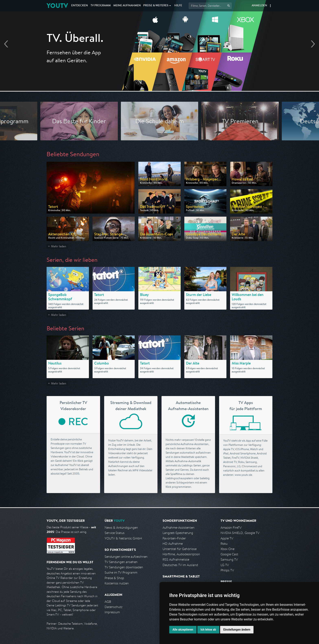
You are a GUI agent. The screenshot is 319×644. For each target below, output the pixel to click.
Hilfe (178, 6)
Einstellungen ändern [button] (237, 630)
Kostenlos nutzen (117, 583)
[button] (270, 6)
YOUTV (57, 6)
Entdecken (80, 6)
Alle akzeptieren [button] (183, 630)
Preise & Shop (114, 578)
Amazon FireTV (231, 528)
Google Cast (229, 554)
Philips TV (227, 570)
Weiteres (156, 6)
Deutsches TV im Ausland (180, 565)
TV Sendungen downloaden (124, 567)
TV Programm (101, 6)
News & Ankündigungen (121, 528)
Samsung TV (229, 559)
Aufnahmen (127, 6)
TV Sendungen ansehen (121, 562)
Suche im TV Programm (121, 573)
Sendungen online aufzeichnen (126, 557)
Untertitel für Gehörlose (180, 549)
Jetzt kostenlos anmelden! (159, 69)
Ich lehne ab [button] (208, 630)
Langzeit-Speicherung (178, 533)
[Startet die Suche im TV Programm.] (210, 6)
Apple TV (227, 538)
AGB (108, 602)
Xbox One (227, 549)
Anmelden (259, 6)
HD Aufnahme (173, 544)
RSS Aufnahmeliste (176, 559)
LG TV (225, 565)
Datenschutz (114, 607)
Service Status (115, 533)
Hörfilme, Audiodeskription (181, 554)
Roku (224, 544)
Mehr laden (59, 246)
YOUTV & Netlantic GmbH (123, 538)
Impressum (112, 612)
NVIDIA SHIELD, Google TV (240, 533)
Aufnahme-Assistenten (179, 528)
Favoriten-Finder (174, 538)
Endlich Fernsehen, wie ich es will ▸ (160, 57)
